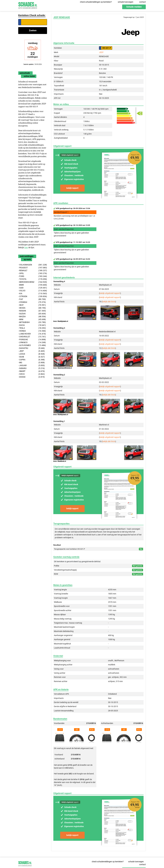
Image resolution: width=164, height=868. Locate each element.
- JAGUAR (31, 365)
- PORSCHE (32, 340)
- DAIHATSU (31, 348)
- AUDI (33, 288)
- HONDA (32, 331)
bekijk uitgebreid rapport (110, 293)
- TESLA (32, 328)
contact (142, 2)
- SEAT (32, 305)
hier (26, 247)
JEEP (101, 52)
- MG (31, 363)
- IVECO (31, 374)
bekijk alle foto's (109, 302)
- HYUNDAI (32, 302)
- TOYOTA (33, 279)
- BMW (33, 285)
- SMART (31, 371)
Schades (28, 5)
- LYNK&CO (32, 342)
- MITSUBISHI (32, 322)
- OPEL (33, 273)
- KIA (33, 294)
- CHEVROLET (32, 337)
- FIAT (32, 299)
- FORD (33, 276)
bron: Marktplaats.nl (61, 321)
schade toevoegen (126, 2)
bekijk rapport (72, 188)
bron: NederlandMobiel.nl (63, 368)
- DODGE (31, 377)
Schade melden (134, 7)
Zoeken (33, 30)
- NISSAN (32, 311)
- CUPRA (31, 360)
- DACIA (32, 325)
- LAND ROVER (32, 334)
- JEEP (31, 351)
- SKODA (32, 308)
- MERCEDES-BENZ (33, 282)
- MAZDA (32, 317)
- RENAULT (33, 271)
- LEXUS (31, 354)
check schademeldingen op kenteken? (96, 2)
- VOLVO (33, 291)
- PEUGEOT (33, 268)
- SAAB (31, 357)
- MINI (32, 319)
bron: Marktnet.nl (60, 461)
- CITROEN (33, 296)
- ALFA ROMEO (32, 345)
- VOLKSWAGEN (33, 265)
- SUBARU (31, 368)
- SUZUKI (32, 314)
